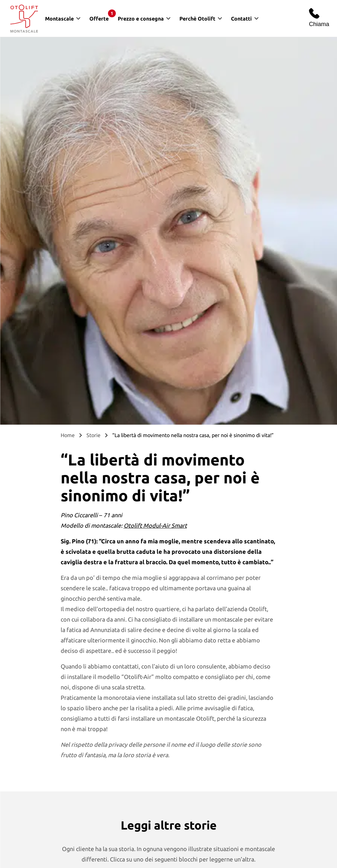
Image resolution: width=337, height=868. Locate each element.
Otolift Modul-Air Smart (155, 525)
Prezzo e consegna (141, 19)
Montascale (59, 19)
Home (68, 435)
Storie (93, 435)
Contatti (241, 19)
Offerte (101, 15)
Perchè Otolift (197, 19)
